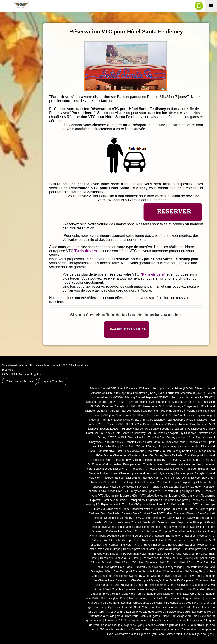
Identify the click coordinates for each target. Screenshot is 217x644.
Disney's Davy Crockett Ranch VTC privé (147, 513)
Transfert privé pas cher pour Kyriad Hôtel (176, 487)
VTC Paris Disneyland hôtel (150, 415)
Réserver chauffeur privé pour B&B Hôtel (166, 558)
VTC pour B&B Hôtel (133, 554)
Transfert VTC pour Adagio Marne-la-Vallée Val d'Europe (157, 505)
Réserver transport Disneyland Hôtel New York (131, 478)
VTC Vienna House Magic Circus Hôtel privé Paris (183, 522)
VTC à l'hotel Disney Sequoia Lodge (191, 415)
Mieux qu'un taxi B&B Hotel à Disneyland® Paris (120, 388)
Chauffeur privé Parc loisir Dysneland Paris (187, 589)
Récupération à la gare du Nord (183, 598)
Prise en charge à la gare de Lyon (122, 625)
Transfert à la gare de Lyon (168, 621)
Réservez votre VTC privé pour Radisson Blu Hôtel (163, 509)
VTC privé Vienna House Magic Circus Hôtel (186, 531)
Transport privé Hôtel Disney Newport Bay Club (119, 487)
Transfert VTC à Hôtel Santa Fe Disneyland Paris (155, 442)
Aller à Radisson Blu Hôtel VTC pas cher (170, 536)
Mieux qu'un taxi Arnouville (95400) (192, 397)
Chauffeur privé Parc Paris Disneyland (135, 589)
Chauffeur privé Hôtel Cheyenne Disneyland (163, 585)
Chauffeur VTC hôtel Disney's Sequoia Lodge (150, 447)
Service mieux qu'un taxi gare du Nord (190, 612)
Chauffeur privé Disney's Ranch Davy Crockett (172, 594)
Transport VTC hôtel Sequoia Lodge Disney (157, 469)
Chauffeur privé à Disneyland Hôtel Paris (170, 563)
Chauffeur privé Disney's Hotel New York (176, 576)
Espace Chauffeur (53, 381)
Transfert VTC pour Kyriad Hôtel (182, 491)
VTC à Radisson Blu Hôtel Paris (187, 540)
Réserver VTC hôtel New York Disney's (130, 424)
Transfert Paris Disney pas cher (167, 438)
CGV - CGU (9, 374)
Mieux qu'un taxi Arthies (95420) (150, 402)
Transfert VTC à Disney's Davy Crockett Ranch (121, 522)
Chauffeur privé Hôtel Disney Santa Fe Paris (155, 455)
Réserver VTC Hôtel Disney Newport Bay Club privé (123, 482)
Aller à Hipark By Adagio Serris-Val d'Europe (116, 536)
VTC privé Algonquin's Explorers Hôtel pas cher (170, 496)
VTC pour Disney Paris (117, 415)
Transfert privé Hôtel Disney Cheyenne (121, 451)
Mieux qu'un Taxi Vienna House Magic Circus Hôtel (182, 527)
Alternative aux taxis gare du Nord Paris (114, 616)
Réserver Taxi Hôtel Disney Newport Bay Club (117, 420)
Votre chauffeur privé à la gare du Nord (166, 607)
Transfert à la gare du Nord (145, 598)
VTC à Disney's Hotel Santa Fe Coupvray (120, 433)
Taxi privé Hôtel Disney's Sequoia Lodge (145, 429)
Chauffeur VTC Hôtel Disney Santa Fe (170, 451)
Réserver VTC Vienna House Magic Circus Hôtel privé (124, 531)
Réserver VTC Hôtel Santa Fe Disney (190, 460)
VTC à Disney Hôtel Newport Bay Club (171, 420)
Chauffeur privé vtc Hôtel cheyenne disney (139, 460)
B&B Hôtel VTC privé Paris (165, 554)
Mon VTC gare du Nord (155, 616)
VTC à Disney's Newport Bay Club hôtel (172, 433)
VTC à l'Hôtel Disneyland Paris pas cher (134, 411)
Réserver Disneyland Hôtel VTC (122, 406)
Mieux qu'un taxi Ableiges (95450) (172, 388)
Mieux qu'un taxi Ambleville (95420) (136, 393)
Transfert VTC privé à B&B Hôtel (120, 558)
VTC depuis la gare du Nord (181, 603)
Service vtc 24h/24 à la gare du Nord (127, 621)
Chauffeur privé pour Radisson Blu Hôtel (141, 540)
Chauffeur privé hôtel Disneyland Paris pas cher (172, 464)
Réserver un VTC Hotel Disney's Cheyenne (170, 406)
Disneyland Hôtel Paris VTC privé (122, 563)
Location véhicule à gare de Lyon (165, 625)
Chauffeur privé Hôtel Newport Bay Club (124, 576)
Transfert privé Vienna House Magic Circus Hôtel (119, 527)
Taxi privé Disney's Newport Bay (175, 424)
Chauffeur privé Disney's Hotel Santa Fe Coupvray (162, 580)
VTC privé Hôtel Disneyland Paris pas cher (115, 464)
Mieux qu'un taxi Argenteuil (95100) (146, 397)
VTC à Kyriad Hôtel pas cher (142, 491)
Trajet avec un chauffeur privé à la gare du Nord (135, 612)
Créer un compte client (20, 381)
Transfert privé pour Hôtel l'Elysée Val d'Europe (151, 549)
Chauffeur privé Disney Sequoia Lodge (137, 571)
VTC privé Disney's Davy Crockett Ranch (188, 518)
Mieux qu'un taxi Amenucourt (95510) (182, 393)
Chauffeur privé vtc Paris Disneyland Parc (116, 594)
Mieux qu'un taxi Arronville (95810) (107, 402)
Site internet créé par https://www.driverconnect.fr (32, 365)
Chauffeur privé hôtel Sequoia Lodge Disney (146, 473)
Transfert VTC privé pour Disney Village (158, 567)
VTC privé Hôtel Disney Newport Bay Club (187, 478)
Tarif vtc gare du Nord (184, 616)
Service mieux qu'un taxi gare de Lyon (189, 634)
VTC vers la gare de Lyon (114, 629)
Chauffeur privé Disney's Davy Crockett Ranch (133, 518)
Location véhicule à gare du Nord (141, 603)
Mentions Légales (30, 374)
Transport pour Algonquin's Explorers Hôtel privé (159, 500)
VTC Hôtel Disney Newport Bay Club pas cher (185, 482)
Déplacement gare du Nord (123, 607)
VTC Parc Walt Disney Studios (127, 438)
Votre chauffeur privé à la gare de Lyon (156, 629)
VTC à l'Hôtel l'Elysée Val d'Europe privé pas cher (165, 545)
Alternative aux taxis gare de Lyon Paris (139, 634)
